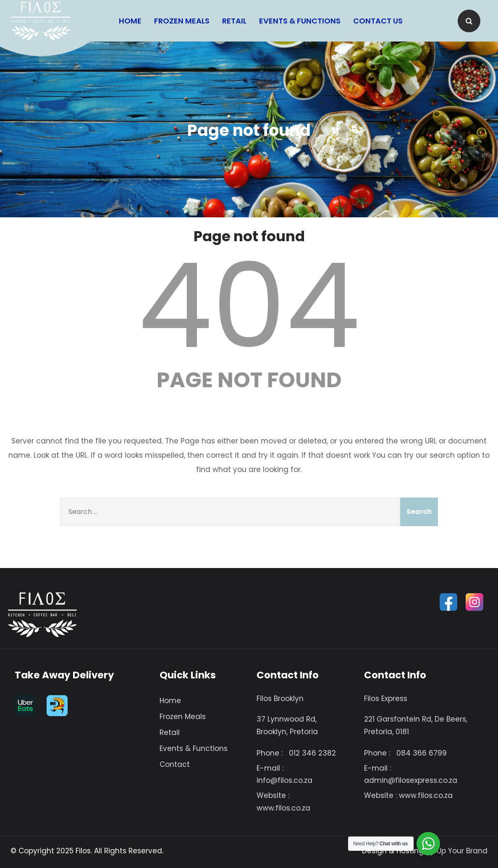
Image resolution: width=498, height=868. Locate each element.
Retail (234, 21)
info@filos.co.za (284, 780)
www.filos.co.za (283, 808)
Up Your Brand (462, 851)
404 (249, 306)
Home (130, 21)
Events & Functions (300, 21)
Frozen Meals (182, 21)
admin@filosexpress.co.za (411, 780)
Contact (175, 764)
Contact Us (378, 21)
